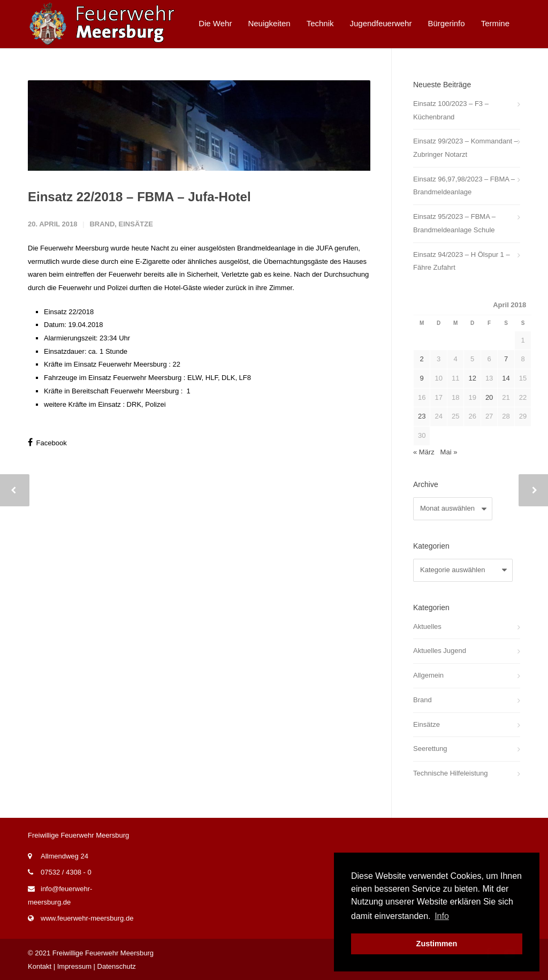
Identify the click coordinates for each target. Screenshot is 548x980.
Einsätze (136, 327)
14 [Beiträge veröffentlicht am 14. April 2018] (506, 378)
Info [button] (442, 916)
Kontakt (40, 966)
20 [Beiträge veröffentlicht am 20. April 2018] (489, 397)
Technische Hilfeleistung (450, 773)
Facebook (47, 545)
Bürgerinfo (446, 23)
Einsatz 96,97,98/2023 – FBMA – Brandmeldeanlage (464, 186)
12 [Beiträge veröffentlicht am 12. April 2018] (472, 378)
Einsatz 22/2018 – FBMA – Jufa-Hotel (139, 299)
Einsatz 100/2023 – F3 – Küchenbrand (451, 110)
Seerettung (430, 749)
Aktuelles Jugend (440, 651)
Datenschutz (117, 966)
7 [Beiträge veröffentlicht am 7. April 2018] (506, 359)
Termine (495, 23)
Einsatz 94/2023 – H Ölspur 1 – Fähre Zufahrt (462, 261)
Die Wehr (215, 23)
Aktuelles (427, 626)
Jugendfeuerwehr (381, 23)
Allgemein (428, 675)
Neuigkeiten (269, 23)
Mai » (449, 452)
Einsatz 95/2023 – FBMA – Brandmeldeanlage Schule (454, 223)
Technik (320, 23)
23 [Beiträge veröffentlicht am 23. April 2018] (422, 416)
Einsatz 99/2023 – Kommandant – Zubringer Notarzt (466, 148)
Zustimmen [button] (437, 944)
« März (424, 452)
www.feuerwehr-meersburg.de (87, 918)
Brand (102, 327)
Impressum (74, 966)
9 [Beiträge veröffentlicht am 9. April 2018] (422, 378)
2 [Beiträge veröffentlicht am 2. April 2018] (422, 359)
